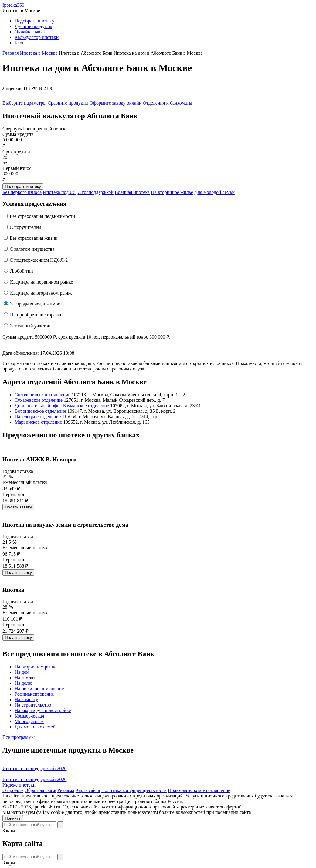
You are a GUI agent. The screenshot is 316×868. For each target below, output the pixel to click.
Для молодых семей (35, 727)
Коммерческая (29, 716)
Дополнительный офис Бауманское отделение (62, 406)
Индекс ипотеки (19, 785)
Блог (19, 43)
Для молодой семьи (214, 192)
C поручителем (25, 227)
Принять (13, 818)
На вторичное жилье (172, 192)
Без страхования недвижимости (42, 216)
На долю (24, 683)
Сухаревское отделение (39, 400)
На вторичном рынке (36, 667)
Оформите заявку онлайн (116, 103)
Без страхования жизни (34, 238)
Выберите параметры (25, 103)
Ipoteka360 (13, 5)
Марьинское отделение (38, 422)
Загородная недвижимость (37, 304)
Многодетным (29, 721)
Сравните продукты (69, 103)
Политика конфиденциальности (134, 790)
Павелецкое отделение (38, 417)
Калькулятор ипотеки (37, 37)
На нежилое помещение (39, 689)
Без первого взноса (22, 192)
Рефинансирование (34, 694)
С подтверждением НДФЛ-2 (39, 260)
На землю (25, 678)
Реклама (66, 790)
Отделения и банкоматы (167, 103)
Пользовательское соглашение (199, 790)
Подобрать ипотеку (34, 21)
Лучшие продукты (33, 26)
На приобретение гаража (36, 315)
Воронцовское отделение (40, 411)
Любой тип (22, 271)
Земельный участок (30, 326)
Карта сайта (88, 790)
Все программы (19, 737)
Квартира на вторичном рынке (41, 293)
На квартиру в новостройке (43, 710)
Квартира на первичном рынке (41, 282)
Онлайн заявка (30, 32)
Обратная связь (40, 790)
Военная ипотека (132, 192)
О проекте (13, 790)
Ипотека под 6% (59, 192)
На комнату (26, 699)
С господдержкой (96, 192)
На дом (22, 672)
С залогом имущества (32, 249)
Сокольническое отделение (42, 395)
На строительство (33, 705)
